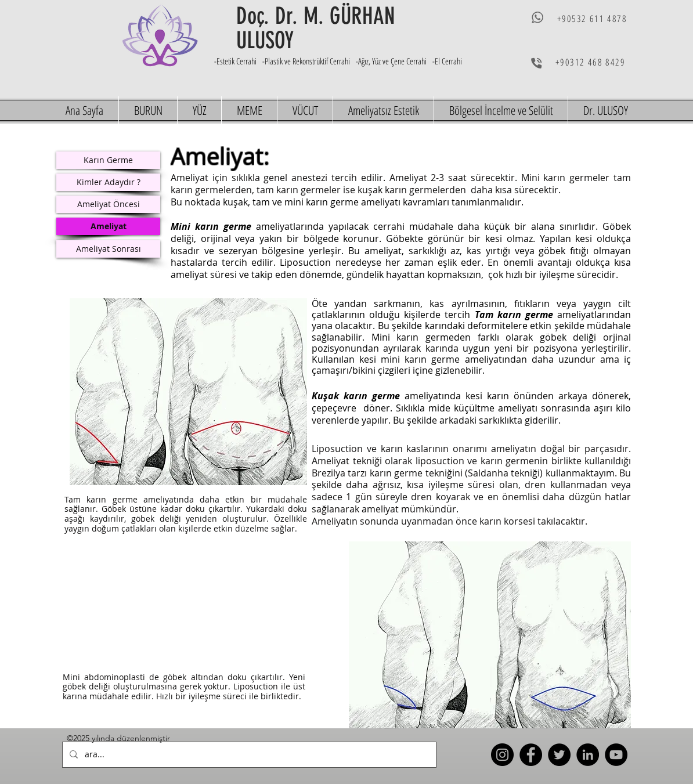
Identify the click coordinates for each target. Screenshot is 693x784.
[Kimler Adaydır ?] (108, 182)
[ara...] (248, 755)
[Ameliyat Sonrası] (108, 249)
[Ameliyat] (108, 226)
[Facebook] (531, 755)
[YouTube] (616, 755)
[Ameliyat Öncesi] (108, 204)
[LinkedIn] (588, 755)
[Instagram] (502, 755)
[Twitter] (559, 755)
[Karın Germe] (108, 160)
